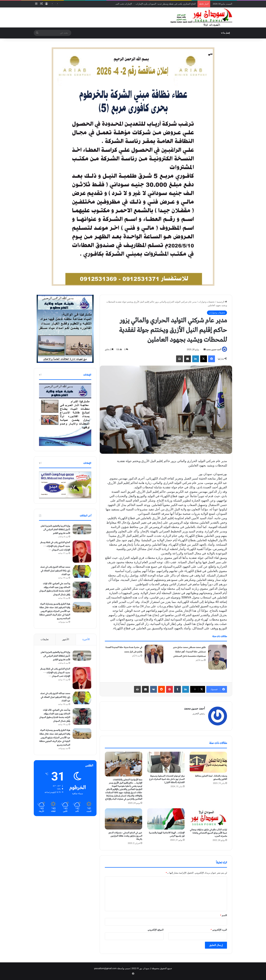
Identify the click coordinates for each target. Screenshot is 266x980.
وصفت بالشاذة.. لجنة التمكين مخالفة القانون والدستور (211, 778)
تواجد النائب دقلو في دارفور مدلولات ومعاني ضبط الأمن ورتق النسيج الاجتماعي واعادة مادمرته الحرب (208, 833)
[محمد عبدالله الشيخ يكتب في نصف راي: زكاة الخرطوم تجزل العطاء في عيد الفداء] (82, 571)
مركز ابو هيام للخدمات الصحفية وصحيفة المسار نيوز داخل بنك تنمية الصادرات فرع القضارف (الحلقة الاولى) (167, 779)
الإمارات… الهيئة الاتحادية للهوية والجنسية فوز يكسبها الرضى (167, 834)
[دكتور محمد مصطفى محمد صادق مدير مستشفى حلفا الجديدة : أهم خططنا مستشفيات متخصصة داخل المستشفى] (217, 657)
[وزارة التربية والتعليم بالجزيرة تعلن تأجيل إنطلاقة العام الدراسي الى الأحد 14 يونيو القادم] (82, 529)
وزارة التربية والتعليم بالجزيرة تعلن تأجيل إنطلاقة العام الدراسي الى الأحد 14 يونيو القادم (55, 530)
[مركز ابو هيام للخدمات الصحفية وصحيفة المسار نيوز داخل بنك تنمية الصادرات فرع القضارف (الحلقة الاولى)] (166, 762)
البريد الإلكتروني (219, 930)
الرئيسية (222, 302)
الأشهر (66, 639)
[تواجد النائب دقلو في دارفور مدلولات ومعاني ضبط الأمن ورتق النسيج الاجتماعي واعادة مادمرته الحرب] (208, 817)
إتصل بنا (226, 33)
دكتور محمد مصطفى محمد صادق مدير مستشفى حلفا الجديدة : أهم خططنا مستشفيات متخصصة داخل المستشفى (189, 652)
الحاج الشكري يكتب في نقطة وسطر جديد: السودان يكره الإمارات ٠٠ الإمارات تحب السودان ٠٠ (152, 4)
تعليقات (45, 639)
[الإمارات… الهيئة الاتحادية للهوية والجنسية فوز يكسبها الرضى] (166, 819)
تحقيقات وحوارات (206, 302)
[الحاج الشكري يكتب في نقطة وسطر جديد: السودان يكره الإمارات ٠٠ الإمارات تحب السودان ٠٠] (82, 552)
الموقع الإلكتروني (155, 930)
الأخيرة (86, 639)
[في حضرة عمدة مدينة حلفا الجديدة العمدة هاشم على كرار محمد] (154, 654)
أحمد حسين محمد (213, 349)
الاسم (224, 915)
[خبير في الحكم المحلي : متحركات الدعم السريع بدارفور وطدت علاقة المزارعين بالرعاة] (123, 819)
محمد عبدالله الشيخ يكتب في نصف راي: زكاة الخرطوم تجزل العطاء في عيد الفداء (55, 571)
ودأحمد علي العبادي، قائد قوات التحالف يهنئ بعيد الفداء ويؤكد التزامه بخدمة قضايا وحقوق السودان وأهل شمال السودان (55, 589)
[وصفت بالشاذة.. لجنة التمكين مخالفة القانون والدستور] (208, 762)
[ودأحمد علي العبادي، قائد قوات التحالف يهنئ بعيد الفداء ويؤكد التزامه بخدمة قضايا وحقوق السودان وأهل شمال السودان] (82, 590)
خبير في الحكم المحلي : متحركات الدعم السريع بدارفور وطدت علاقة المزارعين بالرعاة (125, 836)
